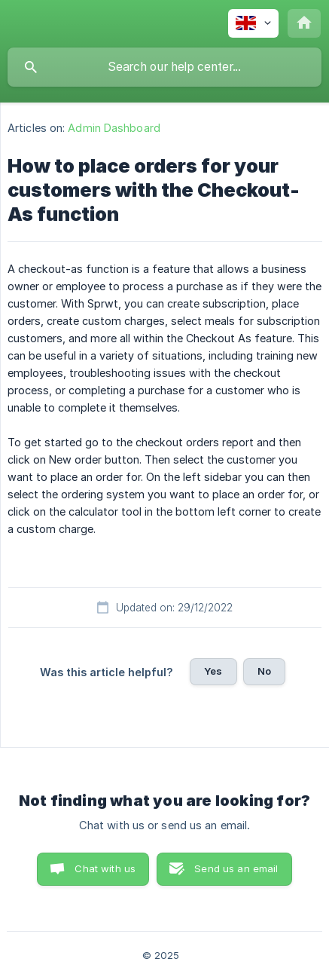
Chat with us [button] (105, 868)
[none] (253, 23)
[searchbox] (164, 67)
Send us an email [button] (236, 868)
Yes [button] (213, 671)
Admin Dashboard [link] (114, 128)
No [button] (264, 671)
